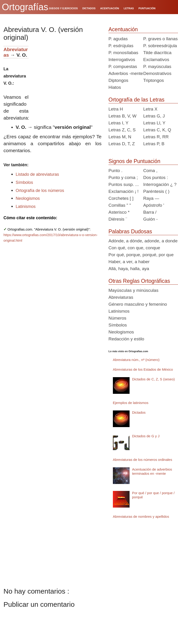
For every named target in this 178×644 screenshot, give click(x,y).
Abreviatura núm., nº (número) (136, 360)
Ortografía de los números (40, 191)
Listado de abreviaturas (37, 174)
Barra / (150, 212)
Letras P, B (154, 144)
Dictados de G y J (146, 436)
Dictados (139, 412)
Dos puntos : (156, 177)
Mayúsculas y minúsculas (133, 290)
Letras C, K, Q (157, 130)
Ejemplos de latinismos (131, 403)
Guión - (150, 219)
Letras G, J (154, 116)
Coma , (150, 171)
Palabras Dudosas (130, 231)
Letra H (116, 109)
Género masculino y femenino (138, 304)
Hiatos (115, 87)
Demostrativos (157, 73)
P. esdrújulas (121, 46)
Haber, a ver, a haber (129, 262)
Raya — (151, 198)
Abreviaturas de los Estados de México (143, 369)
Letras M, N (120, 137)
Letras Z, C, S (122, 130)
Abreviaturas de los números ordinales (143, 460)
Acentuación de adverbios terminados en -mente (152, 471)
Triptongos (154, 80)
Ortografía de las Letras (137, 100)
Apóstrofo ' (154, 205)
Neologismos (28, 198)
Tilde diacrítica (157, 53)
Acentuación (123, 29)
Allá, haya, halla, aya (129, 269)
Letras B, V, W (122, 116)
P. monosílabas (123, 53)
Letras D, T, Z (122, 144)
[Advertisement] (67, 75)
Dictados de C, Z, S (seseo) (153, 379)
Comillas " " (120, 205)
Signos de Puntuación (134, 161)
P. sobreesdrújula (160, 46)
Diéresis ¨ (118, 219)
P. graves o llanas (161, 39)
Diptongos (118, 80)
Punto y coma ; (123, 177)
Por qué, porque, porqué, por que (141, 255)
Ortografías (25, 7)
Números (117, 318)
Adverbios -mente (126, 73)
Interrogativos (122, 60)
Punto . (115, 171)
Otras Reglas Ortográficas (139, 281)
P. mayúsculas (157, 66)
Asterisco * (119, 212)
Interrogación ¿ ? (160, 184)
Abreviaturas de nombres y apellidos (141, 516)
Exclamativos (156, 60)
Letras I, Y (118, 123)
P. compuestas (123, 66)
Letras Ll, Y (154, 123)
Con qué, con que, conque (134, 248)
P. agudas (118, 39)
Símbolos (24, 182)
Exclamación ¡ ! (124, 191)
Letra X (150, 109)
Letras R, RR (156, 137)
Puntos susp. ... (124, 184)
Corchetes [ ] (121, 198)
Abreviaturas (121, 297)
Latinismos (26, 206)
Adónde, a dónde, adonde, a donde (143, 241)
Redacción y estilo (126, 339)
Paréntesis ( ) (156, 191)
